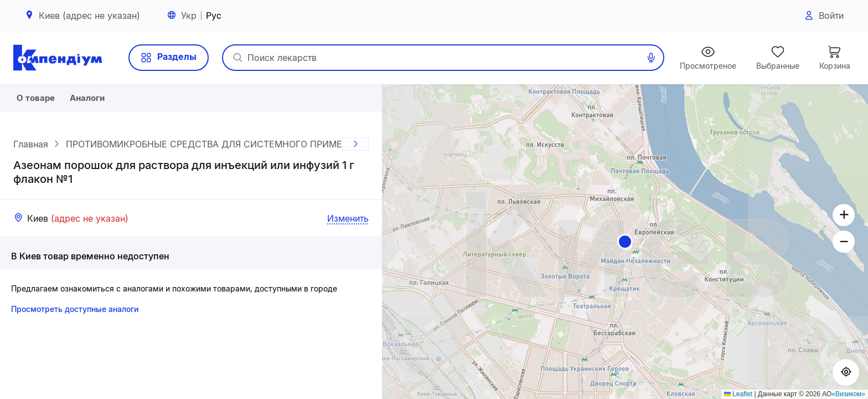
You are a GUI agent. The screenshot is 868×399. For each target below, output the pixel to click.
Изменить (348, 221)
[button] (625, 242)
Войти (823, 16)
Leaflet (738, 394)
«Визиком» (848, 394)
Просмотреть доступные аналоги (75, 312)
